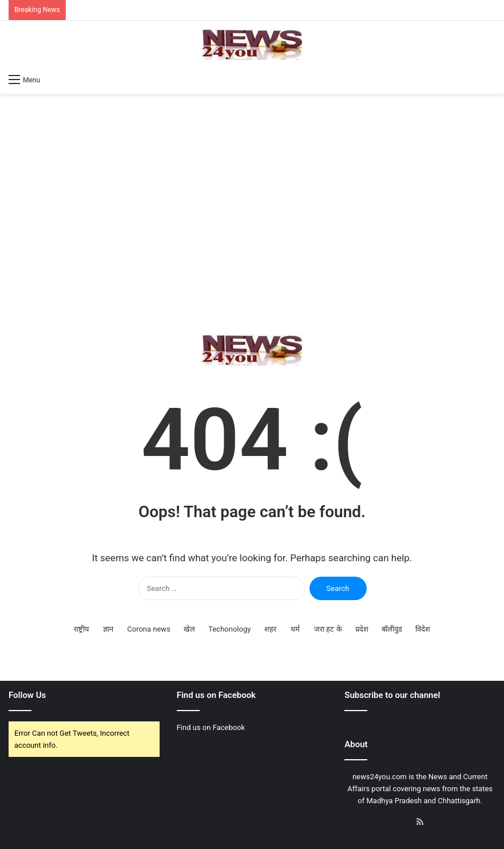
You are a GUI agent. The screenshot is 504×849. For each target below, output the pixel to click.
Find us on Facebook (211, 727)
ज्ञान (108, 629)
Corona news (149, 629)
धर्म (295, 629)
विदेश (423, 629)
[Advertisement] (252, 214)
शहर (270, 629)
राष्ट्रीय (82, 629)
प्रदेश (362, 629)
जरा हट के (328, 629)
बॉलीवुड (392, 629)
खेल (189, 629)
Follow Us (27, 695)
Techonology (229, 629)
